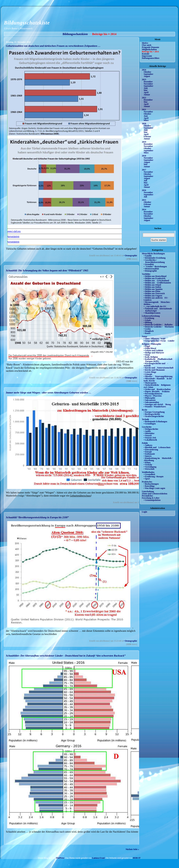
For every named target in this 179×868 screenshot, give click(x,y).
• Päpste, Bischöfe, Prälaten (157, 391)
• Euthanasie (149, 454)
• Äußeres (148, 445)
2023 (144, 79)
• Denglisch (149, 331)
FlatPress (60, 858)
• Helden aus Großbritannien (157, 283)
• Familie (148, 256)
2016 (144, 190)
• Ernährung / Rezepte (154, 477)
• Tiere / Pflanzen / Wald (154, 339)
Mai (146, 90)
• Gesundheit (149, 474)
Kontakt (146, 54)
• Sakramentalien (151, 402)
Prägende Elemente (151, 47)
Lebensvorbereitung (151, 316)
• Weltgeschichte (151, 429)
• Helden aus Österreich (154, 293)
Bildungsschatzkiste (27, 23)
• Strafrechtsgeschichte (154, 416)
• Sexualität (149, 264)
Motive (145, 43)
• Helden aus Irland (152, 285)
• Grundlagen (150, 424)
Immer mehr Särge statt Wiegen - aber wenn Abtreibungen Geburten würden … (49, 393)
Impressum (147, 56)
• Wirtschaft (149, 469)
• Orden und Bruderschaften (157, 389)
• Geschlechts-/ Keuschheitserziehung (154, 261)
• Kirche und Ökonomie (154, 370)
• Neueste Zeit (150, 438)
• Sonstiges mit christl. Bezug (157, 404)
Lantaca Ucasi (98, 858)
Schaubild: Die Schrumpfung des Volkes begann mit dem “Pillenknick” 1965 (47, 270)
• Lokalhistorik (150, 440)
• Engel (147, 346)
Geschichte (147, 427)
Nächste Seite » (132, 849)
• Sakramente (150, 400)
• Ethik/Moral (150, 348)
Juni (146, 88)
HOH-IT (137, 858)
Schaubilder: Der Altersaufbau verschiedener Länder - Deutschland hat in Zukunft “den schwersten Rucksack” (66, 656)
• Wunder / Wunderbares (155, 407)
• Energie (148, 452)
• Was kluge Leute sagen (154, 488)
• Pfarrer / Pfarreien (153, 396)
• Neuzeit (148, 436)
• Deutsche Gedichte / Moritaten (159, 327)
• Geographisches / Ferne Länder (159, 341)
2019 (144, 142)
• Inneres (148, 456)
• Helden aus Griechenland (156, 281)
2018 (144, 156)
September (148, 74)
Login (145, 512)
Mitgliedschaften (149, 49)
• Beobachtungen (151, 484)
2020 (144, 124)
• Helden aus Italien (152, 287)
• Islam (147, 355)
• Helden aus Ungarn (153, 296)
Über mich (147, 45)
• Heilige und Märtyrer (154, 353)
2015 (144, 200)
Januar (147, 95)
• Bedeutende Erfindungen (155, 422)
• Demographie (130, 256)
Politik (145, 443)
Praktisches (147, 482)
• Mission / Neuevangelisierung (158, 376)
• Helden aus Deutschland (155, 276)
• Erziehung (149, 318)
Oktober (147, 72)
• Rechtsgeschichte (152, 414)
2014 (144, 209)
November (148, 84)
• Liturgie (148, 374)
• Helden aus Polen (152, 291)
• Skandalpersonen (152, 313)
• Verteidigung (150, 467)
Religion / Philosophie (152, 344)
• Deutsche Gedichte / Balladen (158, 325)
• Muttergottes (150, 383)
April (146, 92)
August (147, 76)
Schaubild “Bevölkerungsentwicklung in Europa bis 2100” (37, 517)
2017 (144, 170)
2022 (144, 98)
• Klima (147, 463)
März (146, 120)
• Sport (147, 479)
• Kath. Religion (151, 357)
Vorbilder (146, 274)
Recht (145, 410)
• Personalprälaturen (153, 394)
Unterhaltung (148, 491)
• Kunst (147, 333)
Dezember (148, 82)
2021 (144, 110)
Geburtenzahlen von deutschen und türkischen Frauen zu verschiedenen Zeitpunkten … (53, 46)
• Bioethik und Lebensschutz (157, 447)
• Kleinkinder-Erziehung (155, 258)
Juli (145, 181)
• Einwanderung (151, 450)
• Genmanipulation (152, 500)
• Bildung (148, 322)
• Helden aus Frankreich (155, 278)
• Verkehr (148, 465)
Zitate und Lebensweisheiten (155, 494)
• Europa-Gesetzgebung (154, 412)
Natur (145, 336)
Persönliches (147, 496)
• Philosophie (149, 398)
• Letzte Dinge (150, 372)
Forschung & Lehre (151, 498)
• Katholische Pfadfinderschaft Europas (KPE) (158, 360)
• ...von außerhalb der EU (155, 306)
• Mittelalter (149, 433)
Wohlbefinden (148, 472)
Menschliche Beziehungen (153, 254)
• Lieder (147, 329)
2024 (144, 70)
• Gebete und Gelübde (153, 350)
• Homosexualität (151, 269)
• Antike (147, 431)
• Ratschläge (149, 486)
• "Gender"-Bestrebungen (155, 266)
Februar (147, 136)
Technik (145, 419)
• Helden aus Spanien (153, 289)
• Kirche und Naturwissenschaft (159, 368)
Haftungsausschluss (151, 58)
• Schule (147, 320)
